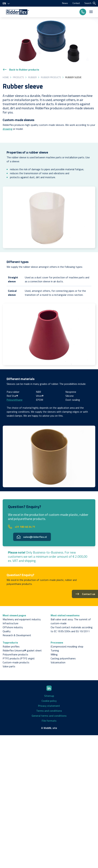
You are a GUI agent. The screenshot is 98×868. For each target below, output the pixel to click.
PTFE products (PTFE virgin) (19, 658)
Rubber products (51, 77)
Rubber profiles (11, 646)
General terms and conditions (49, 716)
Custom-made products (16, 662)
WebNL (48, 728)
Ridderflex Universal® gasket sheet (22, 650)
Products (18, 77)
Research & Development (17, 635)
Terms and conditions (49, 711)
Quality (7, 631)
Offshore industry (13, 627)
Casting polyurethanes (63, 658)
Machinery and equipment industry (22, 619)
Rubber (32, 77)
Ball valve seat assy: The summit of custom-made (71, 621)
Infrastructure (11, 623)
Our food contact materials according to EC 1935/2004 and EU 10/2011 (72, 629)
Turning (55, 650)
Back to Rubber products (21, 70)
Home (6, 77)
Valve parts (9, 666)
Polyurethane (14, 400)
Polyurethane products (15, 654)
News (65, 3)
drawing (7, 129)
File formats (49, 721)
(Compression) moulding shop (67, 646)
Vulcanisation (58, 662)
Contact (76, 3)
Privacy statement (49, 706)
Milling (54, 654)
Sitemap (49, 696)
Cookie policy (49, 701)
